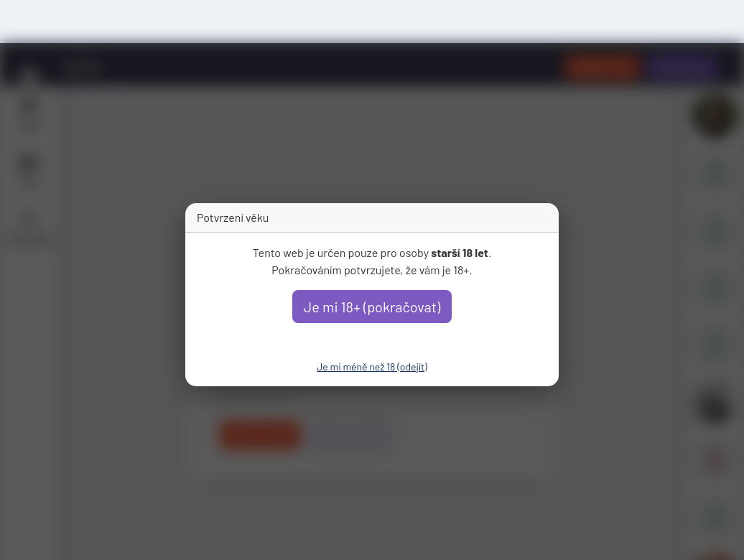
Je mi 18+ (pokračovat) (372, 307)
